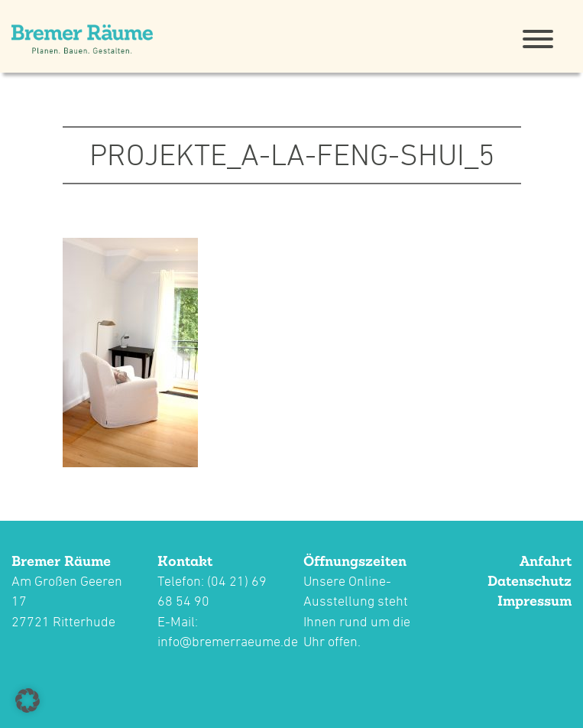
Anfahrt (546, 561)
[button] (28, 700)
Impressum (534, 601)
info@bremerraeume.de (228, 641)
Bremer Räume (61, 561)
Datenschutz (530, 581)
